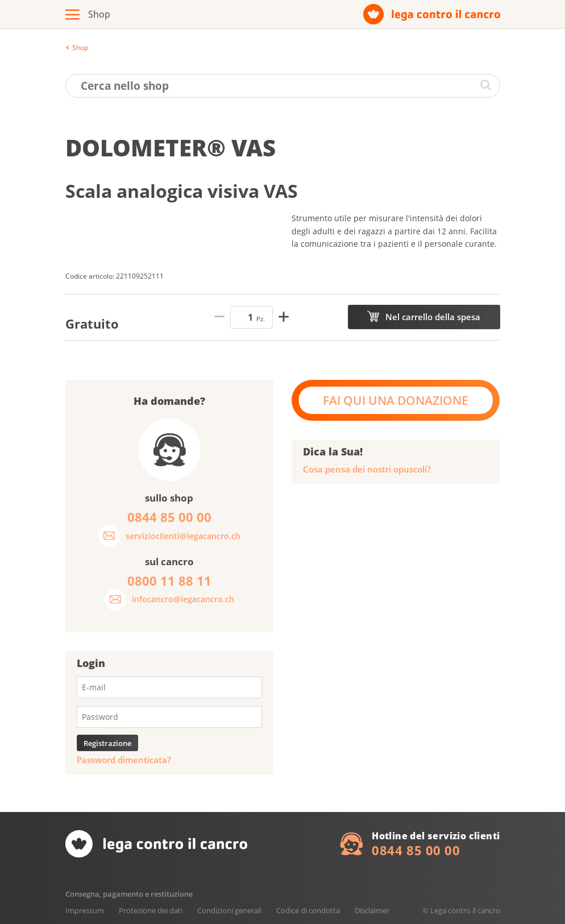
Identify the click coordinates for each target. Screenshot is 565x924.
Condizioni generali (229, 910)
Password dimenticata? (124, 760)
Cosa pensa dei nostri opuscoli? (367, 469)
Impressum (85, 910)
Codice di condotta (308, 910)
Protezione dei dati (151, 910)
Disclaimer (372, 910)
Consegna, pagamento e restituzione (129, 894)
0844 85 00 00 (416, 850)
